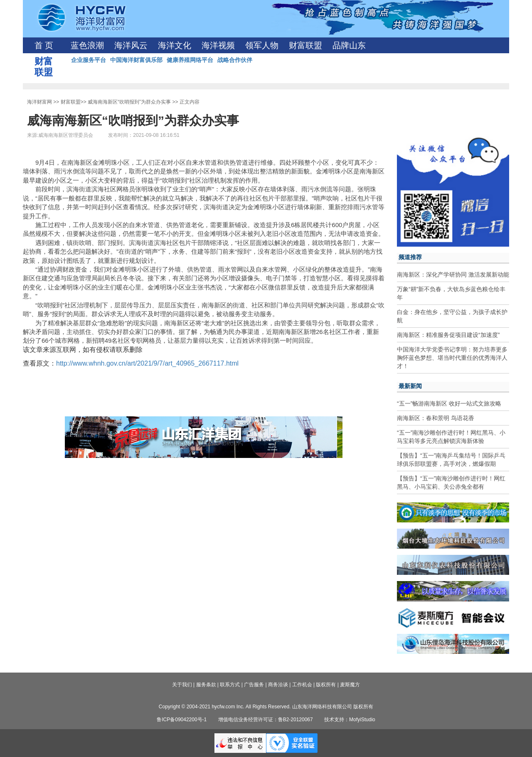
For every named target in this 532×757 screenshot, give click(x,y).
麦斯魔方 (350, 685)
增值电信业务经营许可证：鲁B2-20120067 (266, 720)
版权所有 (326, 685)
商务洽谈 (278, 685)
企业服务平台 (89, 60)
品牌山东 (349, 45)
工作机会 (302, 685)
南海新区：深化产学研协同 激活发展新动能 (453, 275)
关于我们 (182, 685)
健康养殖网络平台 (190, 60)
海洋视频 (218, 45)
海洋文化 (175, 45)
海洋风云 (131, 45)
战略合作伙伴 (235, 60)
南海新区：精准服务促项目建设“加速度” (448, 335)
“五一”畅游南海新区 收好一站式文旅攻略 (449, 403)
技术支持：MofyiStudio (350, 720)
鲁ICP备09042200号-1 (182, 720)
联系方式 (230, 685)
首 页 (44, 45)
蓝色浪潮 (87, 45)
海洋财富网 (39, 102)
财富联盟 (305, 45)
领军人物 (262, 45)
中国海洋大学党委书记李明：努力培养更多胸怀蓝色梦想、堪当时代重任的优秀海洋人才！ (452, 358)
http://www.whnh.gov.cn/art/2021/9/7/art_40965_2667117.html (147, 363)
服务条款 (206, 685)
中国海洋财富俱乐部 (136, 60)
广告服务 (254, 685)
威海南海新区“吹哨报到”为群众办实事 (129, 102)
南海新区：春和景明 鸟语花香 (436, 418)
